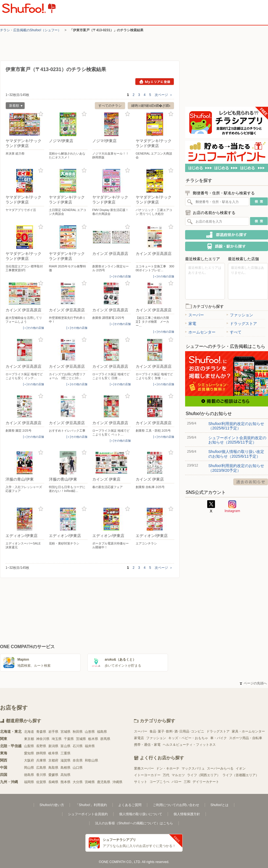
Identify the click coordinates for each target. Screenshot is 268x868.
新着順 (14, 106)
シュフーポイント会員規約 (88, 814)
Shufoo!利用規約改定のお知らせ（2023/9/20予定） (236, 468)
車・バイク (219, 738)
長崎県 (53, 782)
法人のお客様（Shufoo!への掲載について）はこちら (134, 823)
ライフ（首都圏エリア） (241, 775)
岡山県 (29, 768)
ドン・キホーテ (168, 768)
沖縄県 (117, 782)
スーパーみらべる (220, 768)
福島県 (102, 732)
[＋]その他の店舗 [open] (120, 276)
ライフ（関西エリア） (204, 775)
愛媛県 (53, 775)
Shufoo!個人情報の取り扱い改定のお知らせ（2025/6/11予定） (236, 454)
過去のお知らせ (251, 482)
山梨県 (29, 746)
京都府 (53, 760)
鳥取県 (53, 768)
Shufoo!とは (220, 805)
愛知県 (29, 753)
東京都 (29, 739)
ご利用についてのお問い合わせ (176, 805)
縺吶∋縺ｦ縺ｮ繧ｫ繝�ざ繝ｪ (151, 106)
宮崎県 (90, 782)
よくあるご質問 (130, 805)
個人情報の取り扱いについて (141, 814)
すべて (234, 332)
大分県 (78, 782)
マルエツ (178, 775)
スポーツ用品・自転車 (246, 738)
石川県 (78, 746)
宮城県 (65, 732)
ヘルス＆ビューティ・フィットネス (189, 745)
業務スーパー (144, 768)
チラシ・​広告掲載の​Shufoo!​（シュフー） (31, 30)
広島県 (41, 768)
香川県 (41, 775)
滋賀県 (65, 760)
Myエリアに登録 (155, 82)
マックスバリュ (193, 768)
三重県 (65, 753)
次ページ (164, 95)
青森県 (41, 732)
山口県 (78, 768)
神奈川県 (43, 739)
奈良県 (78, 760)
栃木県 (93, 739)
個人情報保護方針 (187, 814)
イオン (241, 768)
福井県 (90, 746)
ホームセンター (200, 332)
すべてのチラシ (110, 106)
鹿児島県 (104, 782)
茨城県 (81, 739)
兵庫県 (41, 760)
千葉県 (69, 739)
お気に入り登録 (41, 114)
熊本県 (65, 782)
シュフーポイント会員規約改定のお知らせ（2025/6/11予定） (237, 440)
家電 (191, 324)
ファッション (240, 315)
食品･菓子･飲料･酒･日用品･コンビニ (177, 731)
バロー (177, 782)
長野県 (41, 746)
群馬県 (105, 739)
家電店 (139, 738)
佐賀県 (41, 782)
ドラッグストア (242, 324)
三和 (187, 782)
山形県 (90, 732)
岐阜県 (53, 753)
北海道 (29, 732)
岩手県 (53, 732)
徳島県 (29, 775)
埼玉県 (57, 739)
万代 (166, 775)
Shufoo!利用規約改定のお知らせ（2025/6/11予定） (236, 426)
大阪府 (29, 760)
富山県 (65, 746)
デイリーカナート (206, 782)
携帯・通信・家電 (147, 745)
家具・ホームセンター (248, 731)
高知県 (65, 775)
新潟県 (53, 746)
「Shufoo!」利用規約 (91, 805)
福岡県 (29, 782)
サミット (141, 782)
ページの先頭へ (253, 683)
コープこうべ (159, 782)
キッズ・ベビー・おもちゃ (188, 738)
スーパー (195, 315)
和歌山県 (91, 760)
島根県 (65, 768)
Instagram (232, 507)
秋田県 (78, 732)
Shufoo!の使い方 (52, 805)
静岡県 (41, 753)
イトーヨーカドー (147, 775)
